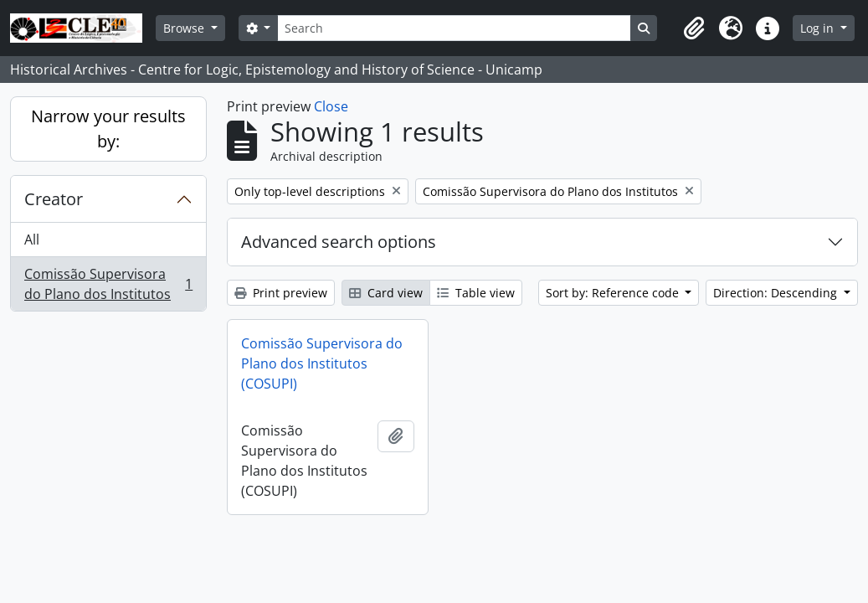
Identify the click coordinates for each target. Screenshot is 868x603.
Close (331, 106)
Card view (386, 293)
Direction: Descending (777, 293)
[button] (694, 28)
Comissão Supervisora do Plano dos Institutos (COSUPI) (322, 363)
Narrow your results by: (108, 129)
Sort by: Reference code (614, 293)
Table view (476, 293)
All (32, 240)
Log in (819, 28)
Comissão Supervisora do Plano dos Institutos (108, 284)
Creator (54, 199)
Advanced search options (339, 242)
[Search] (454, 28)
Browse (185, 28)
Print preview (281, 293)
